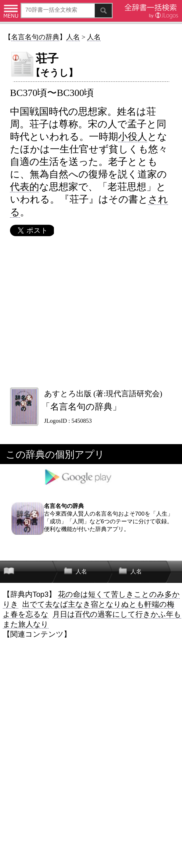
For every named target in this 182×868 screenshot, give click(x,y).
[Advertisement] (91, 312)
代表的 (25, 187)
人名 (73, 37)
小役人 (133, 136)
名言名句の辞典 (35, 37)
